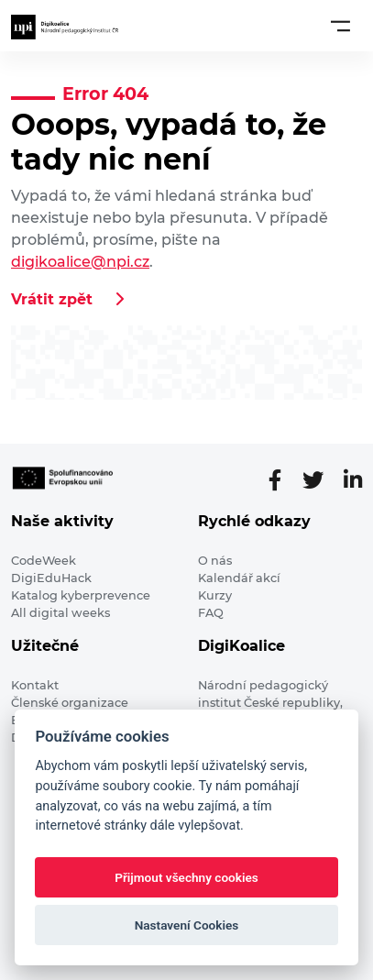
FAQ (211, 613)
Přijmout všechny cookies (186, 877)
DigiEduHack (51, 578)
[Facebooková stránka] (283, 480)
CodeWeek (44, 561)
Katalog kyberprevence (81, 595)
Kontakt (35, 685)
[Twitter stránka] (320, 480)
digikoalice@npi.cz (80, 262)
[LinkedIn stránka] (353, 480)
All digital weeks (60, 613)
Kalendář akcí (239, 578)
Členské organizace (70, 703)
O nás (215, 561)
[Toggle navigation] (340, 26)
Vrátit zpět (52, 299)
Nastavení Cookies (187, 925)
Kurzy (215, 595)
